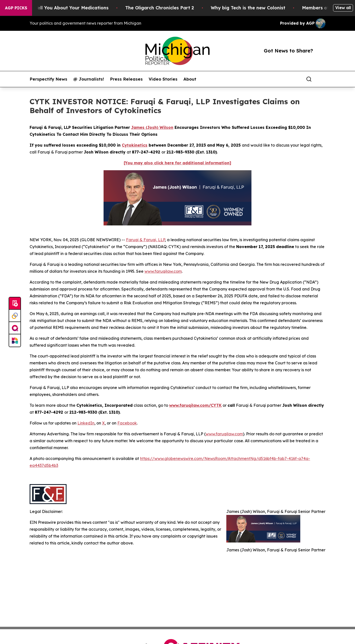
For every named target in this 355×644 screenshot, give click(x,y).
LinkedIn (86, 423)
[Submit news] (15, 304)
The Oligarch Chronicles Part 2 (168, 8)
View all (343, 8)
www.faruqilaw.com (163, 271)
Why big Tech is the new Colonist (257, 8)
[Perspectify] (15, 316)
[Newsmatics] (15, 340)
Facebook (127, 423)
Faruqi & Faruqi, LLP (145, 240)
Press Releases (126, 79)
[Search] (309, 79)
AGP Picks (16, 8)
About (190, 79)
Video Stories (163, 79)
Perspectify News (48, 79)
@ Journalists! (89, 79)
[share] (322, 79)
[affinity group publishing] (15, 328)
